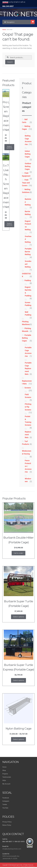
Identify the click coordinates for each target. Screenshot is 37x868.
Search (10, 62)
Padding (28, 280)
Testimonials (7, 777)
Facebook (6, 798)
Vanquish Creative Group (28, 867)
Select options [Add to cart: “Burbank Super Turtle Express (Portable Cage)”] (19, 680)
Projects (5, 774)
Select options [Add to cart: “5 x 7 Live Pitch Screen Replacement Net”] (9, 224)
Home (4, 30)
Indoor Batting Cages (28, 154)
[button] (18, 15)
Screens (28, 388)
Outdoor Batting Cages (28, 166)
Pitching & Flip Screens (28, 407)
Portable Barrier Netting (28, 252)
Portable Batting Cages (27, 338)
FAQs (4, 780)
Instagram (6, 801)
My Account (6, 784)
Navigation (11, 22)
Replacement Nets (28, 435)
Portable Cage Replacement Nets (28, 368)
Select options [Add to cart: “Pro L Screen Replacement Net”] (9, 147)
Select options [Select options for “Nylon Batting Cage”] (19, 739)
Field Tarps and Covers (26, 183)
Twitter (5, 804)
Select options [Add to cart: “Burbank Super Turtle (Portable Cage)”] (19, 617)
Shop (4, 770)
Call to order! (18, 553)
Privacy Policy (7, 822)
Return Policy (7, 825)
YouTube (5, 808)
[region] (18, 13)
